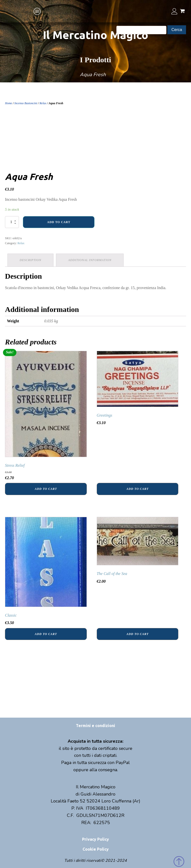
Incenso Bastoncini (26, 103)
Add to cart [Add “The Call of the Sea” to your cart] (137, 634)
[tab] (30, 260)
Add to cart (59, 222)
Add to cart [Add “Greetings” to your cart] (137, 489)
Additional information (90, 260)
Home (9, 103)
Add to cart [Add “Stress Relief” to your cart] (46, 489)
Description (30, 260)
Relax (43, 103)
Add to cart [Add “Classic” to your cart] (46, 634)
